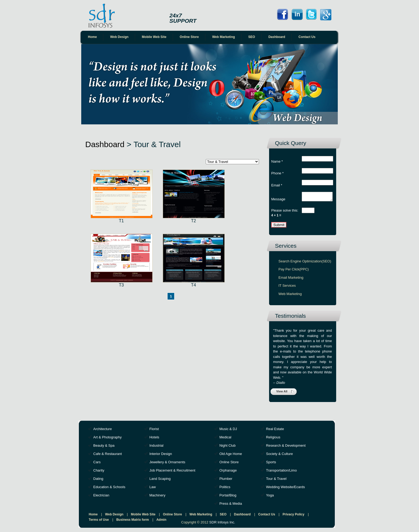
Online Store (189, 37)
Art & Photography (107, 439)
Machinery (157, 497)
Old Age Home (231, 455)
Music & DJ (228, 430)
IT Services (287, 287)
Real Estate (275, 430)
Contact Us (307, 37)
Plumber (226, 480)
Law (153, 489)
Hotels (154, 439)
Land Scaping (160, 480)
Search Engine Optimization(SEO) (305, 263)
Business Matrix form (133, 521)
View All (282, 393)
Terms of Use (99, 521)
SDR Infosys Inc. (222, 524)
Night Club (228, 447)
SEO (252, 37)
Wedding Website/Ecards (285, 489)
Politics (225, 489)
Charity (99, 472)
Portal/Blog (228, 497)
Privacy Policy (294, 516)
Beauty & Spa (104, 447)
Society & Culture (279, 455)
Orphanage (228, 472)
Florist (154, 430)
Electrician (101, 497)
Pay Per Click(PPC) (294, 271)
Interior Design (161, 455)
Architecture (102, 430)
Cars (97, 464)
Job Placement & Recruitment (172, 472)
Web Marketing (224, 37)
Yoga (270, 497)
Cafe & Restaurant (108, 455)
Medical (225, 439)
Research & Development (286, 447)
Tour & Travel (276, 480)
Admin (161, 521)
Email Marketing (291, 279)
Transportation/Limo (281, 472)
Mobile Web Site (154, 37)
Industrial (156, 447)
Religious (273, 439)
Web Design (119, 37)
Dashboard (277, 37)
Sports (271, 464)
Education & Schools (109, 489)
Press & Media (231, 505)
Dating (98, 480)
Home (92, 37)
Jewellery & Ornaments (167, 464)
